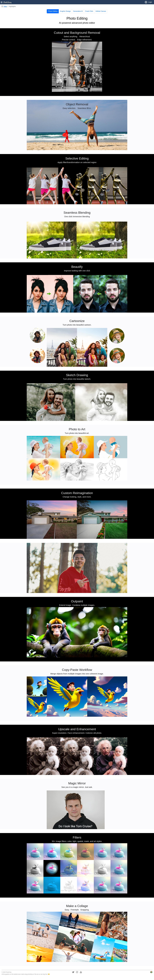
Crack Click (89, 11)
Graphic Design (65, 11)
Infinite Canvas (101, 11)
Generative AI (78, 11)
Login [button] (148, 2)
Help (5, 6)
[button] (6, 2)
